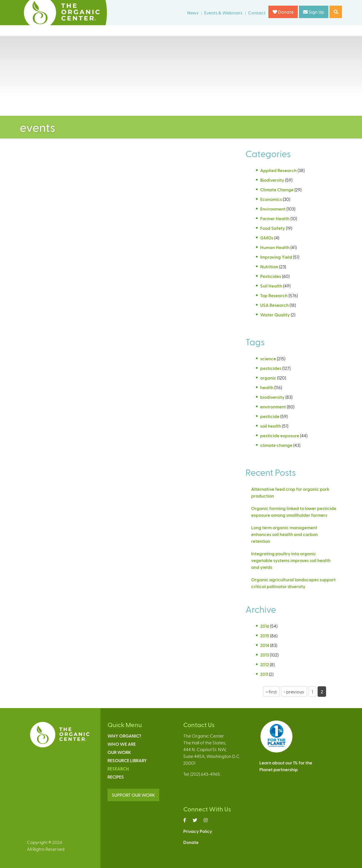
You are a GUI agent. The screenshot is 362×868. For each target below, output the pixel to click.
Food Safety (273, 228)
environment (273, 407)
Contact (257, 13)
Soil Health (271, 286)
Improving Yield (276, 257)
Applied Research (278, 170)
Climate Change (277, 189)
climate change (276, 445)
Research (118, 769)
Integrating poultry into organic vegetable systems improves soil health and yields (291, 560)
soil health (271, 426)
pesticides (271, 368)
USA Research (274, 305)
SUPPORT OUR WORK (133, 795)
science (268, 358)
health (267, 387)
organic (268, 378)
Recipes (116, 777)
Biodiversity (272, 180)
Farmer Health (275, 218)
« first (271, 692)
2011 (264, 674)
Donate (283, 12)
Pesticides (271, 276)
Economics (271, 199)
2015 (265, 636)
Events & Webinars (223, 13)
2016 (265, 626)
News (193, 13)
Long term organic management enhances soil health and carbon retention (285, 534)
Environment (273, 209)
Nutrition (269, 266)
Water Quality (275, 315)
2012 (265, 664)
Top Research (274, 295)
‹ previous (294, 692)
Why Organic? (124, 736)
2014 (265, 645)
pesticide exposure (280, 435)
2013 (265, 655)
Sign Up (314, 12)
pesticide (270, 416)
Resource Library (127, 760)
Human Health (275, 247)
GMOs (267, 238)
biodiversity (272, 397)
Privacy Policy (198, 831)
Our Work (119, 752)
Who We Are (122, 744)
